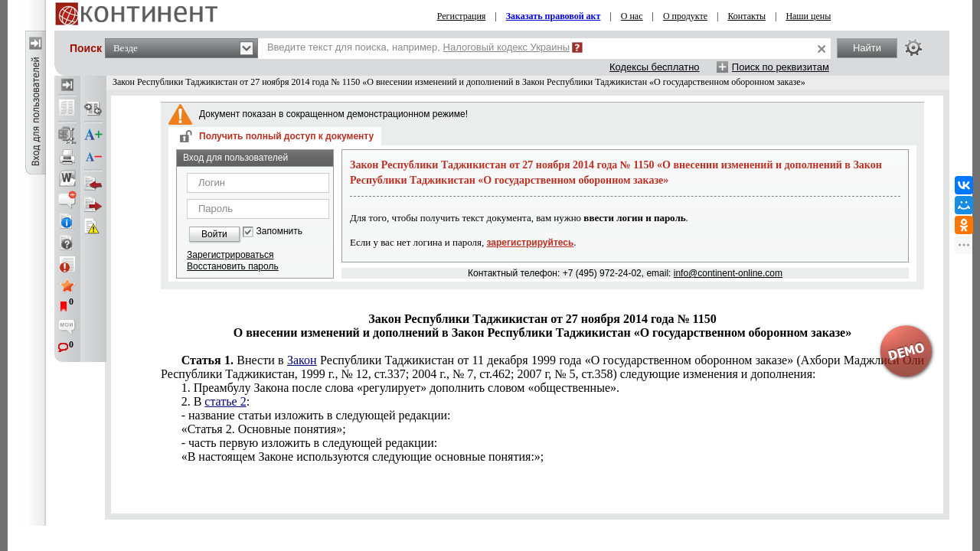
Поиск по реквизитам (781, 67)
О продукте (685, 16)
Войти (214, 234)
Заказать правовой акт (554, 16)
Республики (542, 367)
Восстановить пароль (233, 266)
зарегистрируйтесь (531, 243)
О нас (632, 16)
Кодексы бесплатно (655, 67)
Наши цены (808, 16)
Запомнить (279, 231)
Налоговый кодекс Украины (507, 47)
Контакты (746, 16)
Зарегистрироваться (230, 255)
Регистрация (462, 16)
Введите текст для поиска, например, (418, 47)
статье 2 (225, 401)
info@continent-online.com (728, 273)
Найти (867, 48)
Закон (302, 360)
